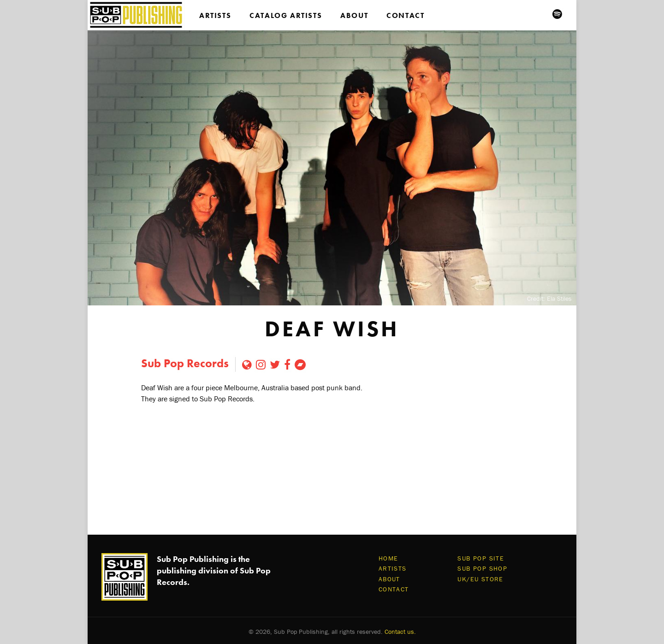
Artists (215, 15)
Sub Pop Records (185, 363)
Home (388, 558)
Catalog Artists (286, 15)
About (354, 15)
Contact (405, 15)
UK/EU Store (480, 579)
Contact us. (400, 632)
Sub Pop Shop (482, 568)
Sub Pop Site (481, 558)
